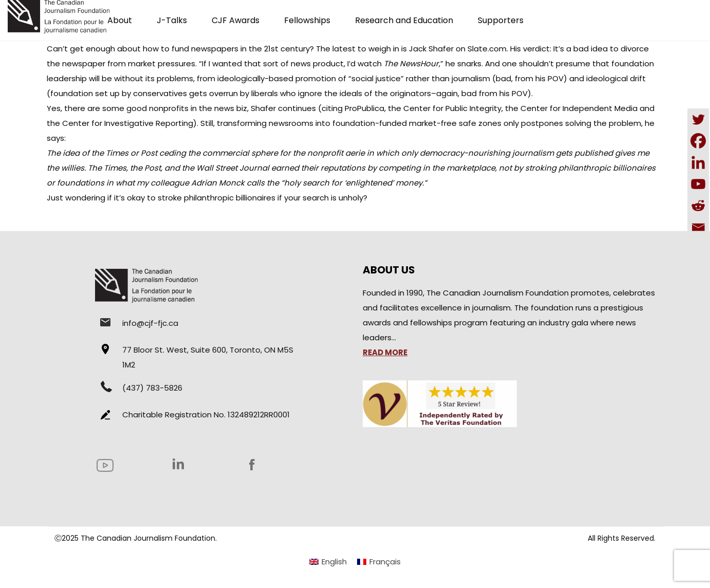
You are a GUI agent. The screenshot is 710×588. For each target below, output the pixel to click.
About (120, 20)
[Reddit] (698, 206)
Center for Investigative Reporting (128, 123)
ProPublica (365, 108)
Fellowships (307, 20)
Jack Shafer (431, 49)
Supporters (501, 20)
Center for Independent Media (579, 108)
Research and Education (404, 20)
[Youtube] (698, 184)
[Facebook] (698, 141)
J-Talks (172, 20)
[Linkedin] (698, 162)
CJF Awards (236, 20)
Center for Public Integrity (452, 108)
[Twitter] (698, 119)
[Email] (698, 227)
